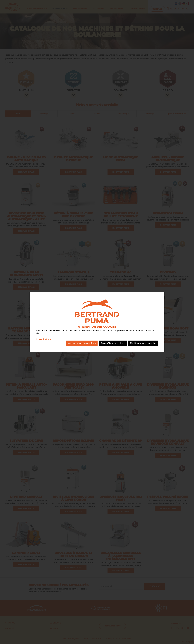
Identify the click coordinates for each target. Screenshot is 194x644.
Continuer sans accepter (143, 343)
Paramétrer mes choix (113, 343)
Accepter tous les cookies (82, 343)
